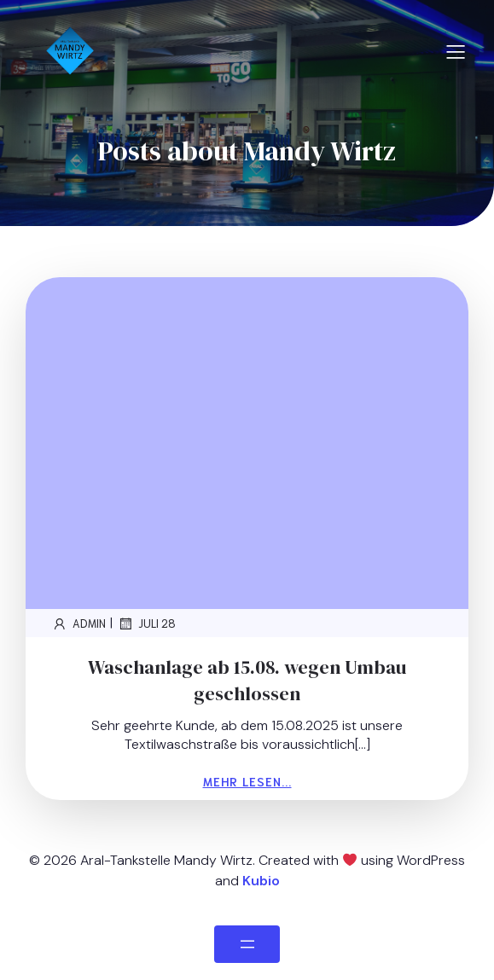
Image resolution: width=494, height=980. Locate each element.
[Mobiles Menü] (456, 51)
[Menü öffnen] (247, 944)
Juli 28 (146, 623)
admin (78, 623)
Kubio (261, 881)
